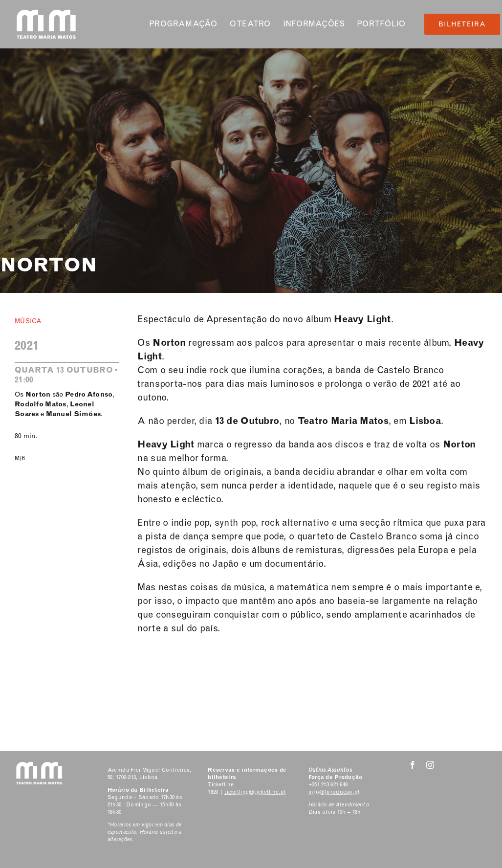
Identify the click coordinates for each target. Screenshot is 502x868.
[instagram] (430, 765)
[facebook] (413, 765)
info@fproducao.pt (334, 792)
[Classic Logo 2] (46, 13)
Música (28, 321)
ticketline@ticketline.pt (255, 792)
